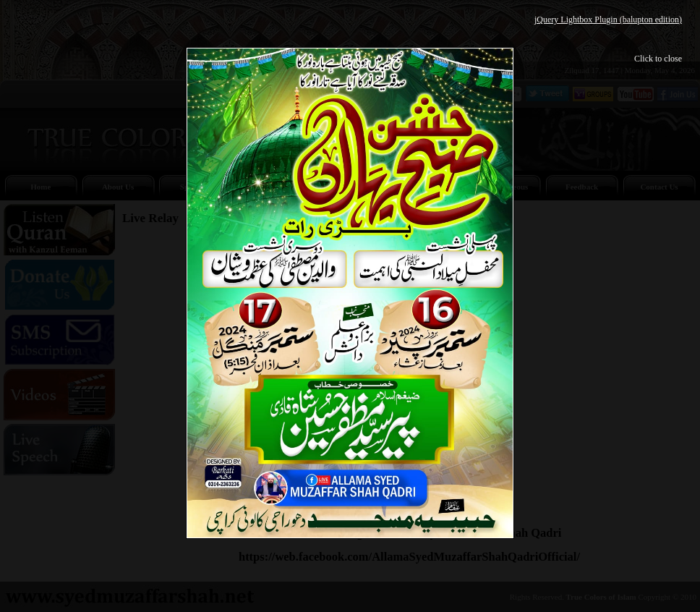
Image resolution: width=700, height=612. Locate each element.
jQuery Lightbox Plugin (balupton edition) (608, 20)
